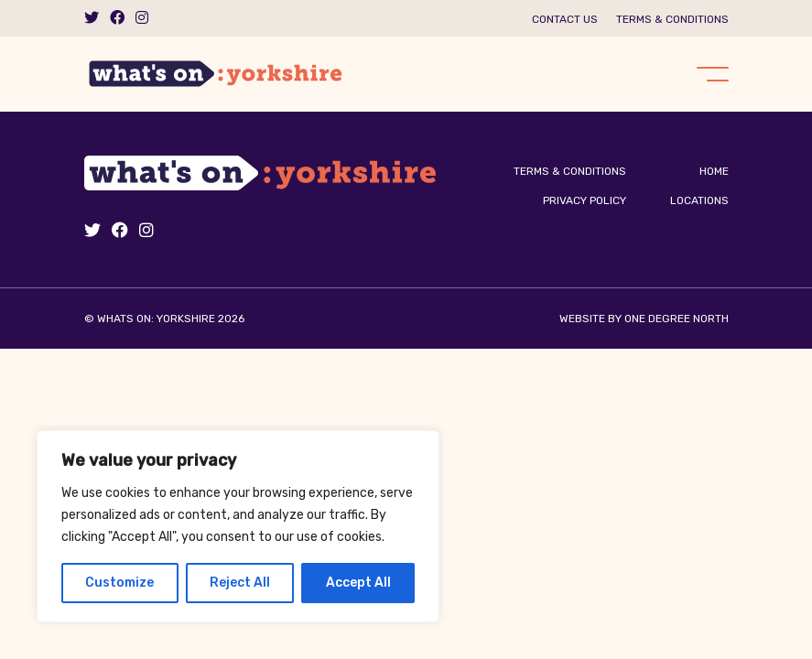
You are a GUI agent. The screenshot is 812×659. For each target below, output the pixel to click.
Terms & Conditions (672, 19)
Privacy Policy (585, 200)
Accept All (358, 583)
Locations (699, 200)
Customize (119, 583)
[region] (238, 526)
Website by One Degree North (644, 319)
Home (714, 171)
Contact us (565, 19)
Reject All (240, 583)
